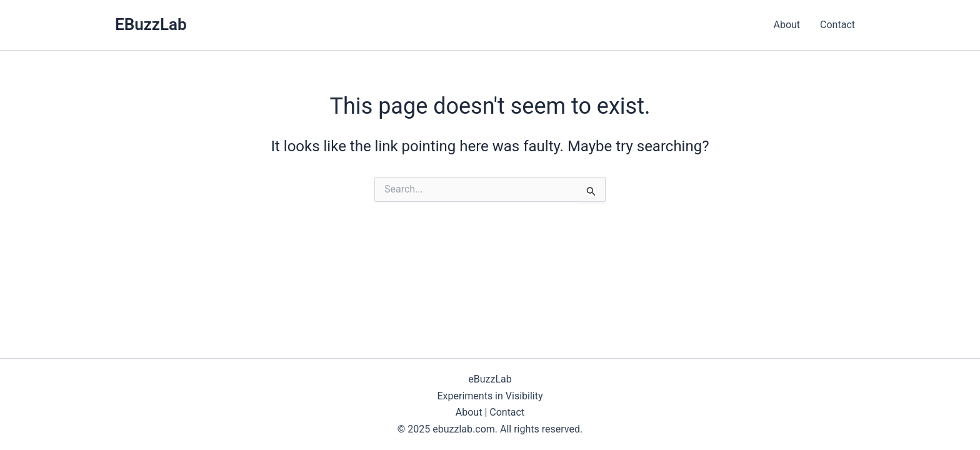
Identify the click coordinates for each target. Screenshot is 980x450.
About (787, 25)
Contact (837, 25)
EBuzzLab (151, 24)
